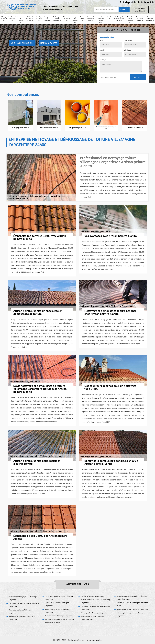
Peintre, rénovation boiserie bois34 (101, 19)
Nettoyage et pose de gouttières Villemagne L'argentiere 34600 (132, 598)
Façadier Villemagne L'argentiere (92, 596)
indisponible (128, 2)
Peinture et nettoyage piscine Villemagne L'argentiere (23, 598)
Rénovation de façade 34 (67, 19)
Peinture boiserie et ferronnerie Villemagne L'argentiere (24, 605)
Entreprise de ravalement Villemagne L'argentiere (22, 618)
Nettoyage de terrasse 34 (75, 19)
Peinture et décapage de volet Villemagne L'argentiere (95, 608)
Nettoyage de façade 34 (4, 19)
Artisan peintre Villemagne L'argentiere (95, 613)
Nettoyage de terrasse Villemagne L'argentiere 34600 (93, 618)
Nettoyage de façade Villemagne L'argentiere (133, 609)
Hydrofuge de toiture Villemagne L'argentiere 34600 (133, 604)
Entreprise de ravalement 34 (47, 19)
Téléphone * (128, 50)
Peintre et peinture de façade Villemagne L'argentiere (59, 598)
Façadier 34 (110, 18)
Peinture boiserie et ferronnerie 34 (150, 19)
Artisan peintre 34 (82, 19)
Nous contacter (49, 43)
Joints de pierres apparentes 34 (130, 19)
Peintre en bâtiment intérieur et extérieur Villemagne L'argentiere (59, 621)
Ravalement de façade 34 (12, 19)
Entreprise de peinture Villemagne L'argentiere (57, 604)
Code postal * (128, 41)
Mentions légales (94, 640)
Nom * (102, 41)
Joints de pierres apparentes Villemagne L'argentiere (131, 614)
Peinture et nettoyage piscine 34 (140, 19)
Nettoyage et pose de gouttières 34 (57, 19)
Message (103, 60)
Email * (102, 50)
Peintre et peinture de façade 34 (30, 19)
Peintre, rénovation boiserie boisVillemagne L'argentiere (96, 601)
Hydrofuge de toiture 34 (39, 19)
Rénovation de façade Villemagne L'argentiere (21, 611)
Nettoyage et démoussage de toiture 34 (119, 19)
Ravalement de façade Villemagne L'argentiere (57, 611)
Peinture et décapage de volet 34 (91, 19)
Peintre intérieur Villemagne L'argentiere (59, 616)
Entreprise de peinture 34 (21, 19)
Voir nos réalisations (22, 43)
